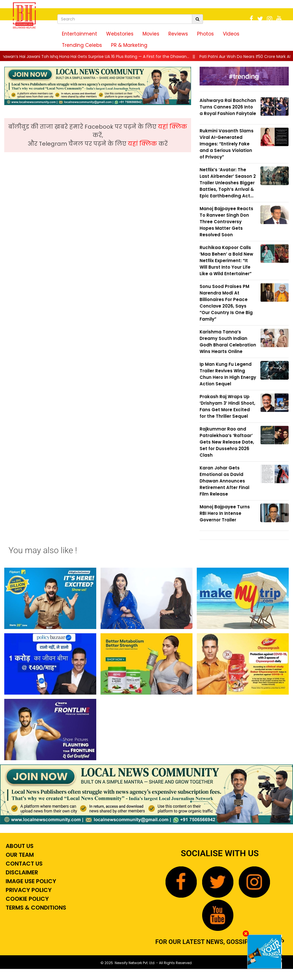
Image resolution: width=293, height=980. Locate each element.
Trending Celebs (82, 45)
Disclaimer (21, 872)
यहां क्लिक (172, 127)
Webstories (120, 34)
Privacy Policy (28, 890)
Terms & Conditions (35, 908)
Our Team (19, 855)
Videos (231, 34)
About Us (19, 846)
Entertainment (79, 34)
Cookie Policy (27, 899)
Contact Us (23, 864)
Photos (205, 34)
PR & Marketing (129, 45)
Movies (151, 34)
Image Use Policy (30, 881)
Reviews (178, 34)
